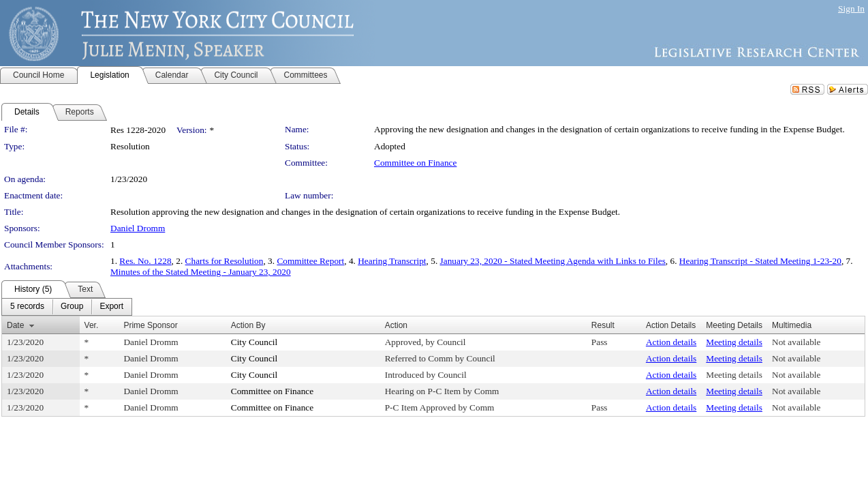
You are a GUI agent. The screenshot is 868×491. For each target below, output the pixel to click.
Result (603, 325)
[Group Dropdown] (72, 307)
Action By (248, 325)
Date (15, 325)
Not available (796, 342)
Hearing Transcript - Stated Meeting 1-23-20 (760, 261)
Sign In (851, 9)
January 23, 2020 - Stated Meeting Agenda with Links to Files (553, 261)
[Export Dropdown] (111, 307)
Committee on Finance (415, 163)
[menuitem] (27, 307)
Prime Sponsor (150, 325)
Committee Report (310, 261)
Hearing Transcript (392, 261)
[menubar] (67, 307)
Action (396, 325)
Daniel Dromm (138, 228)
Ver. (92, 325)
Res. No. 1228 (145, 261)
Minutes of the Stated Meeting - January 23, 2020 (201, 272)
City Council (254, 342)
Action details (671, 342)
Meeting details (734, 342)
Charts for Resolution (224, 261)
